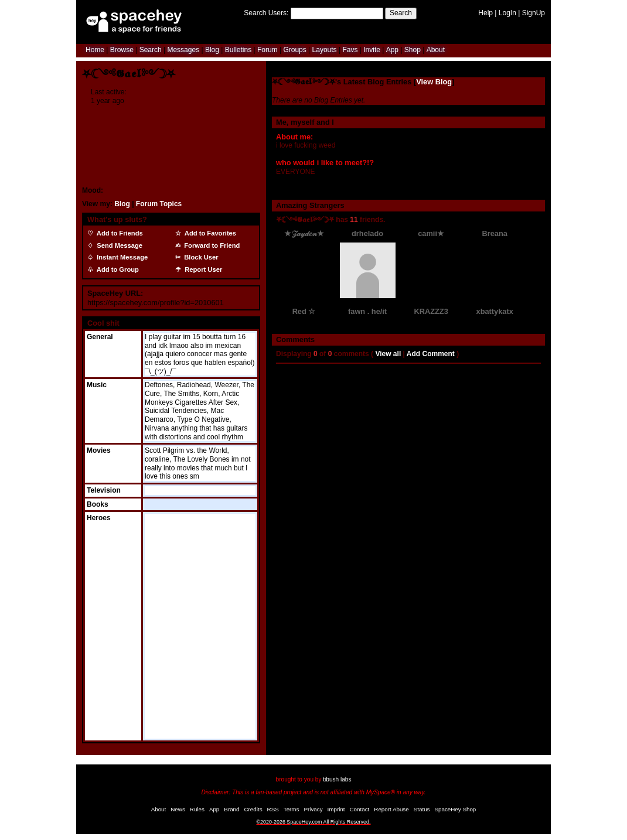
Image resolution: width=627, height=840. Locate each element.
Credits (253, 809)
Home (95, 50)
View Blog (434, 82)
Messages (183, 50)
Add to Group (116, 269)
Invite (372, 50)
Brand (231, 809)
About (436, 50)
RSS (273, 809)
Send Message (118, 245)
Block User (200, 257)
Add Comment (431, 354)
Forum (268, 50)
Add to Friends (118, 233)
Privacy (313, 809)
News (178, 809)
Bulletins (238, 50)
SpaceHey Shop (456, 809)
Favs (350, 50)
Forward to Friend (210, 245)
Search (401, 13)
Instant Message (120, 257)
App (392, 50)
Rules (197, 809)
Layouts (325, 50)
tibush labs (337, 779)
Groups (294, 50)
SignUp (534, 13)
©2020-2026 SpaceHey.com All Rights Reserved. (313, 822)
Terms (292, 809)
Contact (360, 809)
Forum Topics (159, 204)
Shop (413, 50)
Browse (122, 50)
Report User (202, 269)
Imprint (336, 809)
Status (422, 809)
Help (485, 13)
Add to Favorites (209, 233)
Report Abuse (391, 809)
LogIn (507, 13)
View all (388, 354)
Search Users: (266, 13)
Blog (212, 50)
